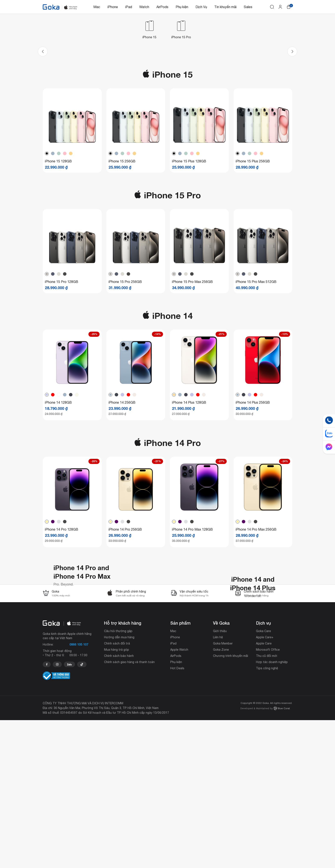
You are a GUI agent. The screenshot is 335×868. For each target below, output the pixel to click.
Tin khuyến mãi (225, 7)
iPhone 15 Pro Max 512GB (256, 353)
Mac (97, 7)
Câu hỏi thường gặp (118, 779)
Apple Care (264, 791)
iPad (129, 7)
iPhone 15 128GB (58, 232)
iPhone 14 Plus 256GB (253, 474)
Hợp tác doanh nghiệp (272, 810)
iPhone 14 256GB (122, 474)
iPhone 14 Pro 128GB (62, 601)
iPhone (113, 7)
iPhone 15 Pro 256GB (125, 353)
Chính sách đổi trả (117, 791)
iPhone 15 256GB (122, 232)
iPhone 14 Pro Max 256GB (256, 601)
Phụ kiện (182, 7)
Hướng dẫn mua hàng (119, 785)
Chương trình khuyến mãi (231, 804)
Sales (248, 7)
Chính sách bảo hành (119, 804)
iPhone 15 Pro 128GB (62, 353)
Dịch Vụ (201, 7)
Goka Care (263, 779)
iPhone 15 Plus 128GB (189, 232)
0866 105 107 (79, 792)
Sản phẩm (180, 771)
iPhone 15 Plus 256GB (253, 232)
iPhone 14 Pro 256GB (125, 601)
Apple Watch (179, 797)
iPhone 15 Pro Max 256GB (192, 353)
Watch (144, 7)
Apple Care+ (265, 785)
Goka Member (223, 791)
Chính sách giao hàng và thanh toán (129, 810)
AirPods (162, 7)
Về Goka (221, 771)
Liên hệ (218, 785)
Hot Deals (177, 816)
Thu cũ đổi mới (267, 804)
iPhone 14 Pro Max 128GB (192, 601)
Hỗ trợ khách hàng (123, 771)
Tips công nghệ (267, 816)
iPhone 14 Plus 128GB (189, 474)
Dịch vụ (263, 771)
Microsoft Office (268, 797)
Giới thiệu (220, 779)
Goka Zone (221, 797)
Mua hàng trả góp (117, 797)
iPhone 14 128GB (58, 474)
